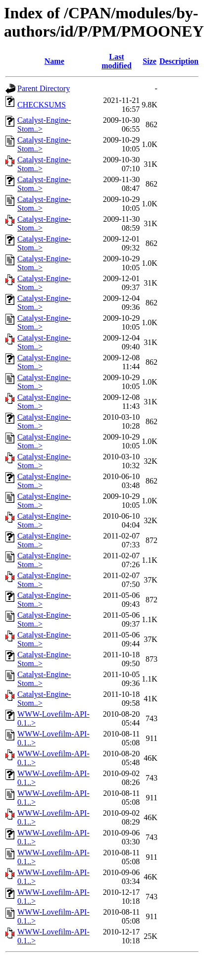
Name (54, 61)
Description (179, 61)
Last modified (116, 61)
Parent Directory (44, 88)
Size (150, 61)
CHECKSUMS (42, 105)
